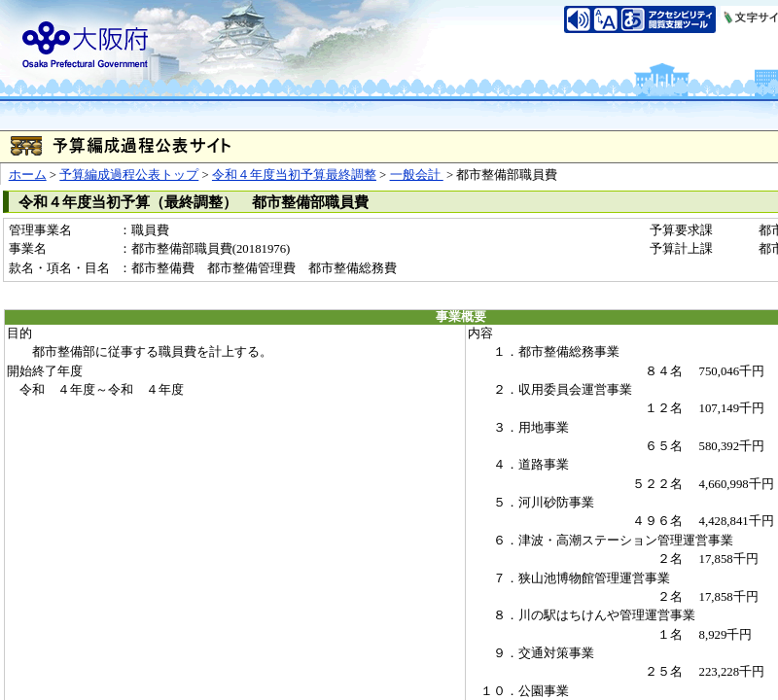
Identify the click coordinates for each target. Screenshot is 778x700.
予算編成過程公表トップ (129, 175)
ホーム (28, 175)
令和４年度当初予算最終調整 (294, 175)
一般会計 (417, 175)
